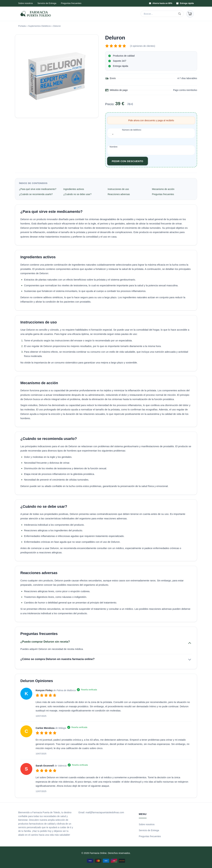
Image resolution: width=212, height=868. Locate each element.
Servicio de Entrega (47, 3)
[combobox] (111, 134)
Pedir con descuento (128, 161)
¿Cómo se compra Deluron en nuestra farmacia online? (57, 659)
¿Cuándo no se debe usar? (78, 194)
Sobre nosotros (26, 3)
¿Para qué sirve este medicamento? (38, 189)
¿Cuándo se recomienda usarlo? (36, 194)
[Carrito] (190, 14)
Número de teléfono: (132, 130)
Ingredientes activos (74, 189)
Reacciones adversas (119, 194)
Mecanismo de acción (163, 189)
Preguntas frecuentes (71, 3)
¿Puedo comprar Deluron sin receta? (45, 642)
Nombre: (114, 147)
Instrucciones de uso (118, 189)
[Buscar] (180, 14)
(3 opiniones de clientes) (143, 46)
